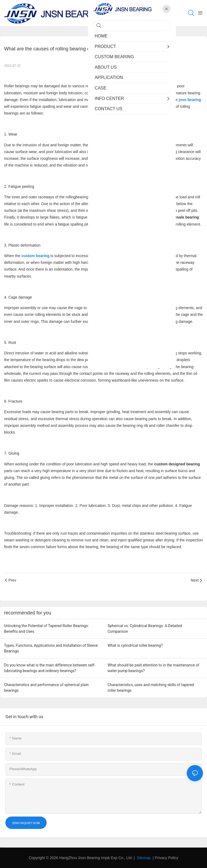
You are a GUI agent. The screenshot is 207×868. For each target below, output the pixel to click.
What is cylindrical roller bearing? (135, 645)
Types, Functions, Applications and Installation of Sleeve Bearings (51, 648)
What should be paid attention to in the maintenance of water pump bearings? (153, 668)
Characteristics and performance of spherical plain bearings (46, 688)
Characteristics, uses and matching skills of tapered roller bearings (151, 688)
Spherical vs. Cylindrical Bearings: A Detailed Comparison (145, 629)
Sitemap (143, 858)
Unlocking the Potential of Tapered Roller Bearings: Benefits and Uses (46, 629)
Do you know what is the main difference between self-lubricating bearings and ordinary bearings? (50, 668)
